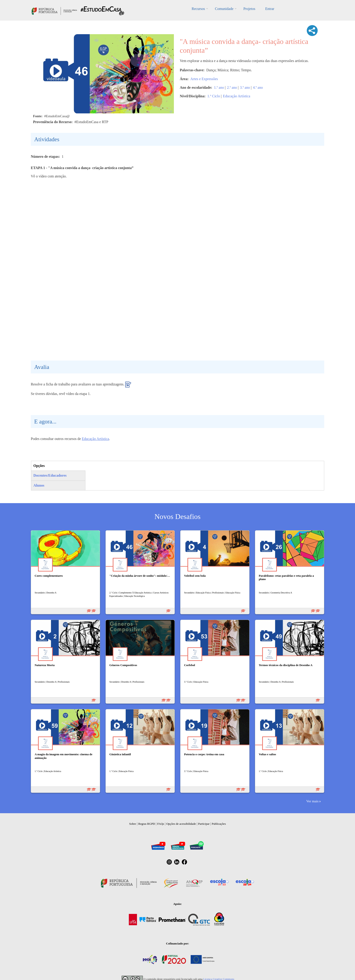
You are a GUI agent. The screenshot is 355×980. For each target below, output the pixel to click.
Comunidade (224, 9)
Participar (204, 824)
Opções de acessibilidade (181, 824)
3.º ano (245, 87)
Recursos (198, 9)
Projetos (249, 9)
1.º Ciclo (214, 96)
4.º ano (258, 87)
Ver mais (312, 801)
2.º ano (232, 87)
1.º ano (219, 87)
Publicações (219, 824)
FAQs (161, 824)
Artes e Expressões (204, 79)
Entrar (270, 9)
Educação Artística (237, 96)
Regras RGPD (147, 824)
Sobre (133, 824)
